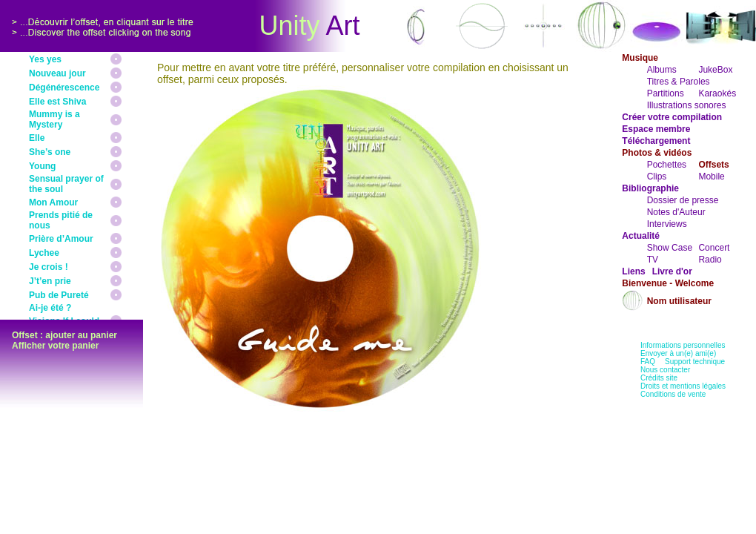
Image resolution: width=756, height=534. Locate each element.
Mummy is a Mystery (54, 119)
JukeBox (715, 70)
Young (42, 166)
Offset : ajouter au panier (64, 335)
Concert (714, 248)
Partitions (666, 93)
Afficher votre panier (55, 346)
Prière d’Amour (61, 239)
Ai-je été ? (50, 308)
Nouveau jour (57, 73)
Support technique (695, 362)
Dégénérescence (64, 88)
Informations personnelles (683, 345)
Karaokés (717, 93)
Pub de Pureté (59, 295)
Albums (662, 70)
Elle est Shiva (57, 102)
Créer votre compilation (672, 117)
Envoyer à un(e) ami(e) (678, 353)
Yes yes (45, 59)
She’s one (50, 152)
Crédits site (659, 378)
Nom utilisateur (679, 301)
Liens (633, 271)
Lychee (44, 253)
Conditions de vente (673, 394)
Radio (710, 260)
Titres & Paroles (679, 82)
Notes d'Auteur (676, 212)
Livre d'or (672, 271)
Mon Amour (53, 202)
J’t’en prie (50, 281)
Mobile (711, 177)
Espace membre (656, 129)
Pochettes (667, 165)
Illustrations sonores (687, 105)
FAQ (648, 362)
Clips (657, 177)
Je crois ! (49, 267)
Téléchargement (656, 141)
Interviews (667, 224)
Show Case (670, 248)
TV (653, 260)
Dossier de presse (683, 200)
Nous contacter (665, 370)
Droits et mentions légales (683, 386)
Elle (37, 138)
